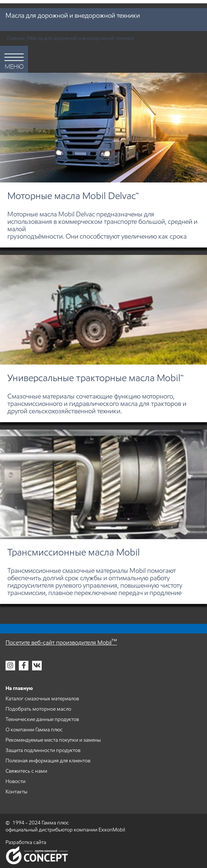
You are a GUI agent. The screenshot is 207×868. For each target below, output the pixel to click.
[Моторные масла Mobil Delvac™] (103, 160)
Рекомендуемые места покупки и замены (53, 740)
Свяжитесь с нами (26, 771)
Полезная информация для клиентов (48, 761)
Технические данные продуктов (42, 719)
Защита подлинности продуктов (43, 750)
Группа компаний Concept (37, 855)
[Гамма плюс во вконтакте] (37, 666)
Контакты (16, 792)
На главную (19, 688)
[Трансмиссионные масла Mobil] (103, 517)
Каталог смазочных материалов (42, 699)
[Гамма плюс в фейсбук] (24, 666)
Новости (15, 781)
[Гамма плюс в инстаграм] (10, 666)
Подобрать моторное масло (38, 709)
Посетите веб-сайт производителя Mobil (61, 643)
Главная (16, 38)
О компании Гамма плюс (34, 730)
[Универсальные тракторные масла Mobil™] (103, 339)
